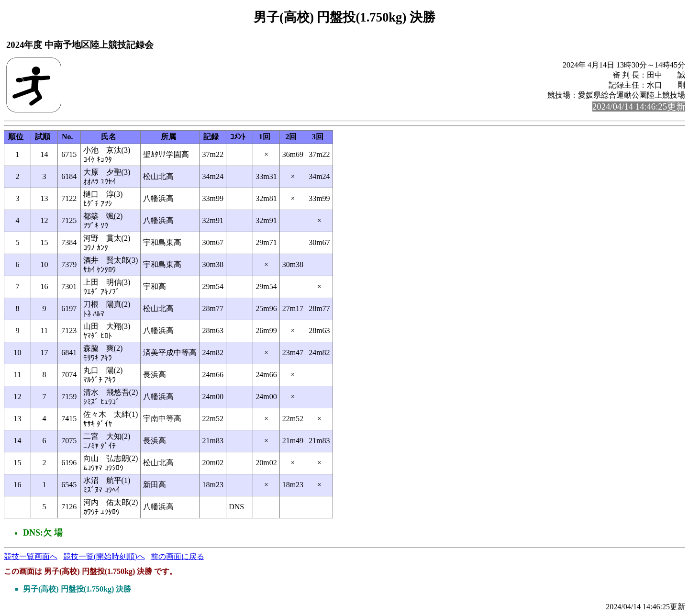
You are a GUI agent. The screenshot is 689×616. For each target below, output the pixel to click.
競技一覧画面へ (31, 556)
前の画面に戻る (178, 556)
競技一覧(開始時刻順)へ (104, 556)
